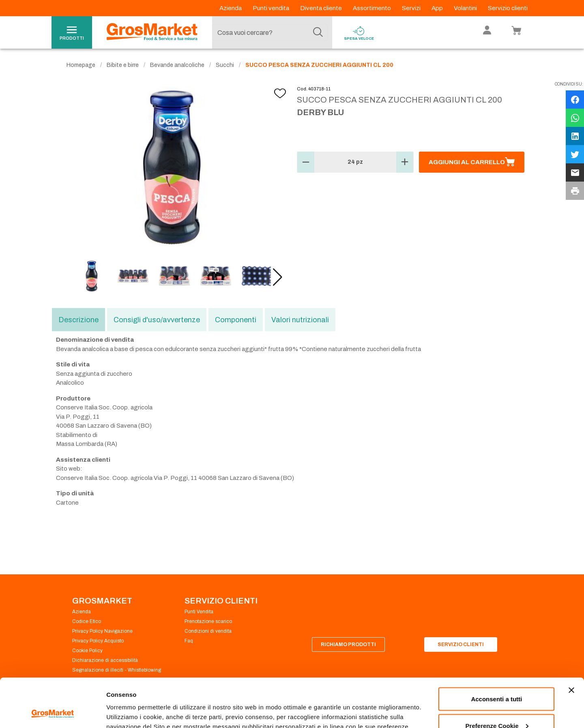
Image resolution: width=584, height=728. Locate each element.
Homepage (81, 65)
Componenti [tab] (236, 320)
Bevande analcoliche (177, 65)
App (438, 8)
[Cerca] (318, 32)
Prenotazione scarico (208, 621)
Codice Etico (87, 621)
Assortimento (373, 8)
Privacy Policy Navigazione (102, 631)
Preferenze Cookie (133, 703)
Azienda (231, 8)
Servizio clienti (508, 8)
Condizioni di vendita (208, 631)
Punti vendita (272, 8)
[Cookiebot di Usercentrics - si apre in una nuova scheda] (53, 712)
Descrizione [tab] (78, 320)
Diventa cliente (322, 8)
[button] (278, 277)
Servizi (412, 8)
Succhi (225, 65)
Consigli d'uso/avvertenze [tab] (157, 320)
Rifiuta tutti (497, 706)
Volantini (466, 8)
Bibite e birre (123, 65)
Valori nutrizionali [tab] (300, 320)
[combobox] (270, 32)
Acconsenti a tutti (496, 653)
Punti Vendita (199, 612)
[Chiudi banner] (571, 644)
